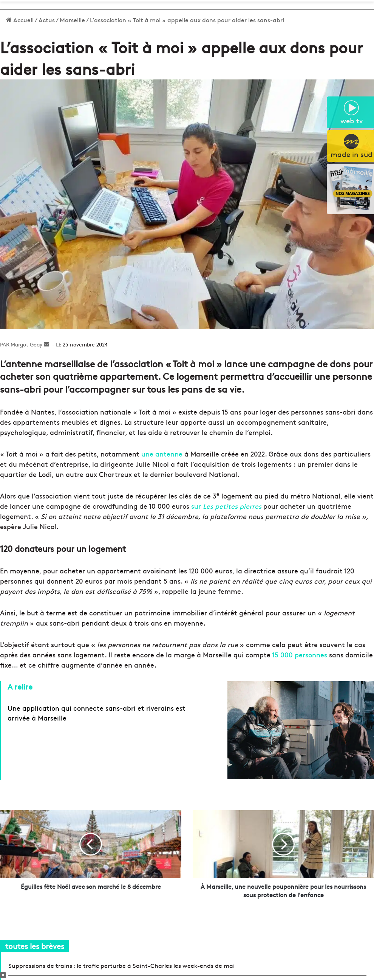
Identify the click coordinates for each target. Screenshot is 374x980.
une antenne (162, 454)
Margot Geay (26, 344)
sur (226, 506)
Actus (47, 20)
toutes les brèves (35, 946)
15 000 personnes (300, 655)
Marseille (72, 20)
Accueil (20, 20)
